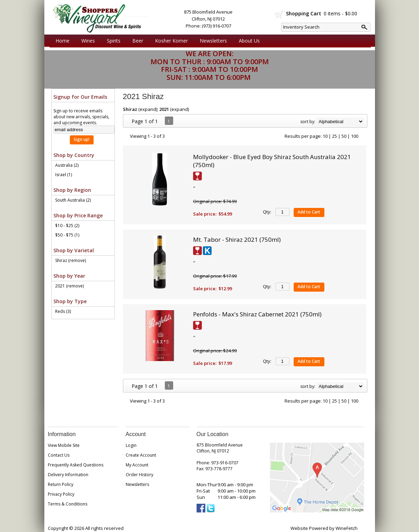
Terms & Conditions (68, 504)
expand (148, 109)
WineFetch (347, 528)
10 (325, 136)
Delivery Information (68, 475)
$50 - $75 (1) (67, 235)
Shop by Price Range (78, 215)
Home (63, 41)
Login (131, 445)
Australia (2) (67, 165)
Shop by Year (69, 276)
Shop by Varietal (74, 250)
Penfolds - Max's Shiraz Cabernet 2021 (257, 314)
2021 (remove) (69, 286)
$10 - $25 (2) (67, 226)
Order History (139, 475)
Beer (136, 41)
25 (335, 136)
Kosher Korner (170, 41)
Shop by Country (74, 155)
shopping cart (280, 14)
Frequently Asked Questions (76, 465)
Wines (86, 41)
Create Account (141, 455)
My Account (137, 465)
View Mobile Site (64, 445)
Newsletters (213, 41)
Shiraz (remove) (71, 260)
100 (355, 136)
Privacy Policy (61, 494)
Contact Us (59, 455)
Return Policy (61, 484)
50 (344, 136)
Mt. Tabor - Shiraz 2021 (237, 239)
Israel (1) (64, 175)
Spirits (112, 41)
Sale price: (205, 214)
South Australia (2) (73, 200)
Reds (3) (63, 311)
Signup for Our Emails (80, 97)
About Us (248, 41)
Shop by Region (72, 190)
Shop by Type (70, 301)
